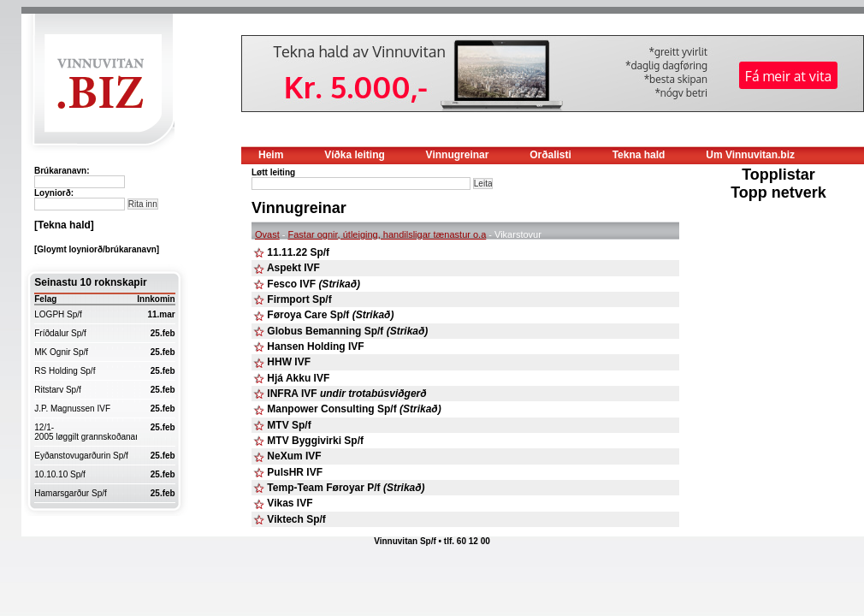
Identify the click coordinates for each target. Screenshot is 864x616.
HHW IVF (289, 362)
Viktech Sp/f (296, 519)
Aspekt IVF (293, 268)
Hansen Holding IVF (315, 346)
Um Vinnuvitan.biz (750, 155)
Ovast (267, 234)
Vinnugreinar (458, 155)
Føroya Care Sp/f (330, 315)
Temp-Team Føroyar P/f (346, 488)
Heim (271, 155)
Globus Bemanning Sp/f (347, 331)
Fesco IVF (314, 284)
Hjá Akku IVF (298, 378)
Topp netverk (778, 192)
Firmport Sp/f (299, 299)
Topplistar (778, 175)
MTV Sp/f (289, 425)
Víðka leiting (355, 155)
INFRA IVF (346, 394)
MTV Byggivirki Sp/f (315, 441)
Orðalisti (550, 155)
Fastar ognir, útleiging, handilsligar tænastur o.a (388, 234)
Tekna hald (639, 155)
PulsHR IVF (295, 472)
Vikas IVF (290, 503)
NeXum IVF (294, 456)
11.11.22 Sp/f (298, 252)
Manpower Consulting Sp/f (354, 409)
